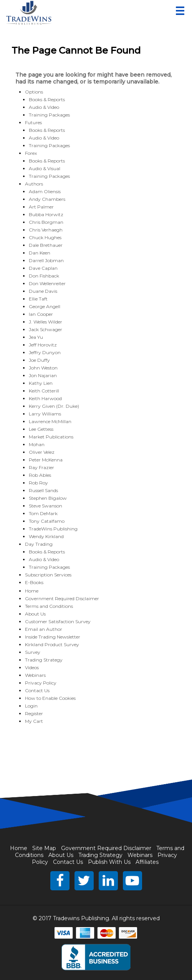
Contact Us (37, 690)
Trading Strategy (44, 660)
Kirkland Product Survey (52, 644)
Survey (33, 652)
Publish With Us (109, 862)
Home (32, 591)
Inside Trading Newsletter (53, 637)
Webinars (35, 675)
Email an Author (44, 629)
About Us (35, 614)
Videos (32, 667)
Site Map (44, 848)
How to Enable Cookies (50, 698)
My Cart (34, 721)
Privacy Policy (41, 683)
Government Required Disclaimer (62, 598)
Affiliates (147, 862)
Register (34, 713)
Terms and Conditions (49, 606)
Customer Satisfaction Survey (58, 621)
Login (31, 706)
